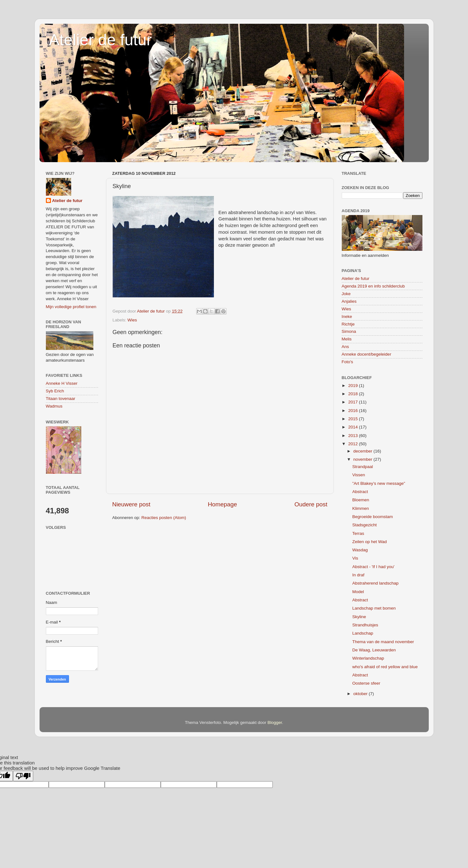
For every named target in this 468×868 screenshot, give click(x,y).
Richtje (348, 324)
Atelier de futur (100, 40)
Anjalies (349, 301)
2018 (353, 394)
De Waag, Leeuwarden (374, 650)
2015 (353, 419)
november (364, 459)
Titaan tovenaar (61, 399)
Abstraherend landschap (375, 583)
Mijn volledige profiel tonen (71, 307)
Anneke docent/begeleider (367, 354)
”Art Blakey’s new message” (379, 483)
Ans (345, 347)
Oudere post (311, 504)
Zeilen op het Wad (369, 542)
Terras (358, 533)
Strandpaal (362, 467)
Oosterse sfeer (366, 683)
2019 (353, 386)
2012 (353, 444)
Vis (355, 558)
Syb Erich (55, 391)
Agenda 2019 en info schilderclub (373, 286)
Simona (349, 331)
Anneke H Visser (62, 383)
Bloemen (361, 500)
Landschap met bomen (374, 608)
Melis (347, 339)
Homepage (222, 504)
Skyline (359, 617)
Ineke (347, 317)
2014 (353, 427)
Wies (132, 320)
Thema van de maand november (383, 642)
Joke (346, 294)
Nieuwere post (131, 504)
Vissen (359, 475)
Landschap (363, 633)
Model (358, 592)
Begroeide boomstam (372, 517)
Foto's (347, 362)
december (364, 451)
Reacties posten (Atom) (164, 518)
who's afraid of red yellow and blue (385, 667)
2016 (353, 411)
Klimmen (361, 508)
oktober (361, 694)
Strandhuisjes (365, 625)
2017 (353, 402)
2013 (353, 436)
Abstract (360, 492)
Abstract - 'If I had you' (373, 567)
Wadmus (54, 406)
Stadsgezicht (364, 525)
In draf (358, 575)
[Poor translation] (23, 776)
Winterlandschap (368, 658)
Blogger (275, 722)
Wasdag (360, 550)
